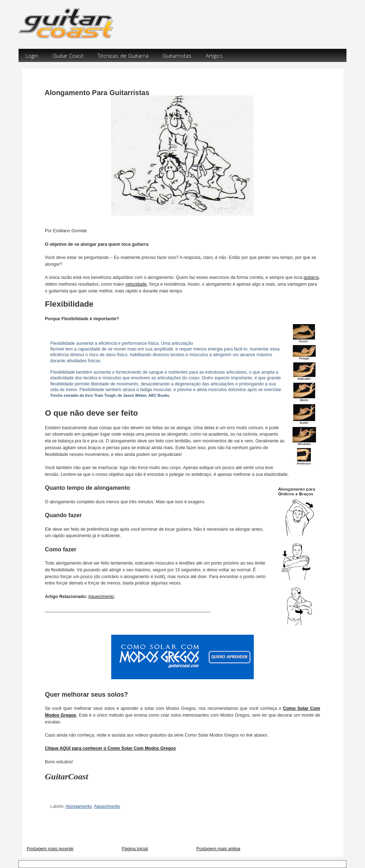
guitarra (311, 277)
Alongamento (79, 806)
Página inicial (135, 849)
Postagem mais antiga (218, 849)
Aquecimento (101, 597)
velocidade (136, 284)
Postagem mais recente (50, 849)
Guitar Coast (68, 56)
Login (32, 56)
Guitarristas (177, 56)
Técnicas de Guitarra (123, 56)
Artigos (214, 56)
